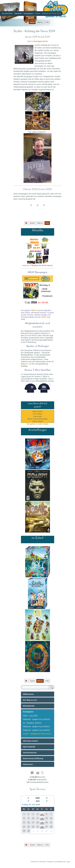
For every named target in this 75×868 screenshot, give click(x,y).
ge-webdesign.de (59, 862)
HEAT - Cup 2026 (30, 716)
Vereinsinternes (30, 753)
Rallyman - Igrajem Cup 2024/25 (36, 719)
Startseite (18, 13)
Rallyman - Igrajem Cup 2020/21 (36, 726)
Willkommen (28, 694)
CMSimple (42, 862)
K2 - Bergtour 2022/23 (32, 723)
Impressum (28, 764)
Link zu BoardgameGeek (37, 41)
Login (68, 862)
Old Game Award (30, 741)
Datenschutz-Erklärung (33, 758)
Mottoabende (29, 706)
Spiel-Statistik (29, 747)
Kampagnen (28, 13)
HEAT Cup (35, 310)
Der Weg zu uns (30, 700)
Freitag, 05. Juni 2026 (31, 805)
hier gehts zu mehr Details (37, 424)
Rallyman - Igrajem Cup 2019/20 (36, 730)
